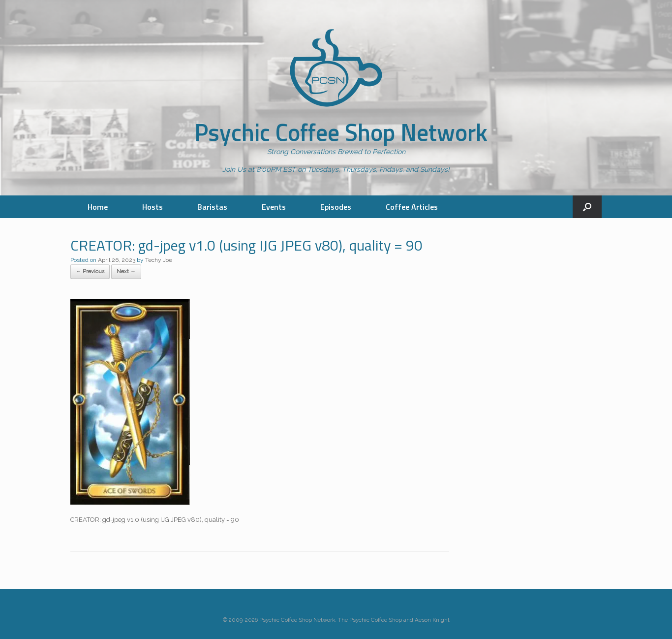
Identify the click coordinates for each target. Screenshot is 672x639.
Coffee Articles (412, 207)
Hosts (153, 207)
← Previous (90, 272)
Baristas (212, 207)
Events (274, 207)
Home (98, 207)
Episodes (336, 207)
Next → (126, 272)
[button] (587, 207)
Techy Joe (159, 260)
